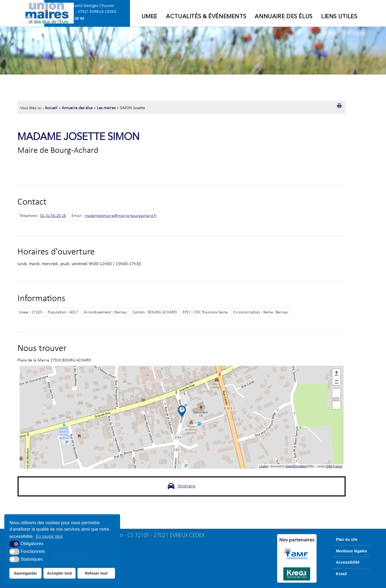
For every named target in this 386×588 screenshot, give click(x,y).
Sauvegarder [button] (25, 573)
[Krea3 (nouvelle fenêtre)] (297, 574)
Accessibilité (348, 562)
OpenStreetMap (296, 466)
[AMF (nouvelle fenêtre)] (297, 553)
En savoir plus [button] (49, 536)
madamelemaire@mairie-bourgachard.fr (121, 216)
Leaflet (263, 466)
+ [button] (337, 373)
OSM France (334, 466)
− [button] (337, 381)
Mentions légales (351, 551)
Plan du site (347, 539)
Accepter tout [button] (59, 573)
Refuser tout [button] (96, 573)
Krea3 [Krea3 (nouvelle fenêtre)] (341, 574)
